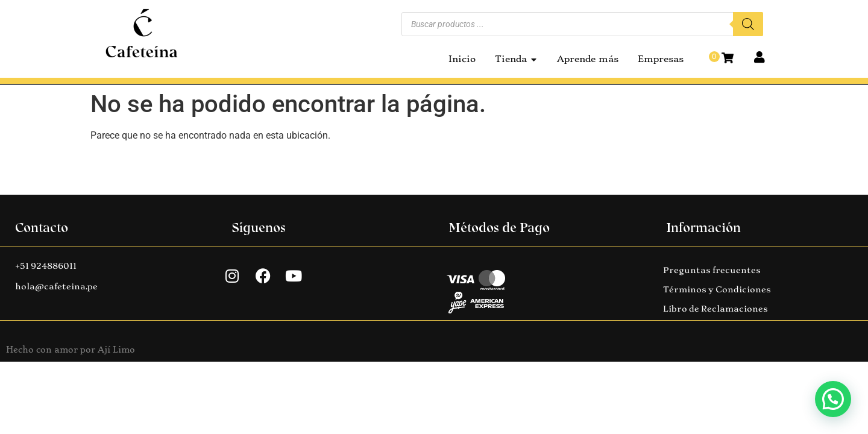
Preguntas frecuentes (712, 270)
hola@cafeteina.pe (56, 286)
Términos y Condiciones (717, 289)
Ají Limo (116, 350)
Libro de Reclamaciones (715, 309)
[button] (833, 399)
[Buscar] (748, 24)
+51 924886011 (46, 266)
